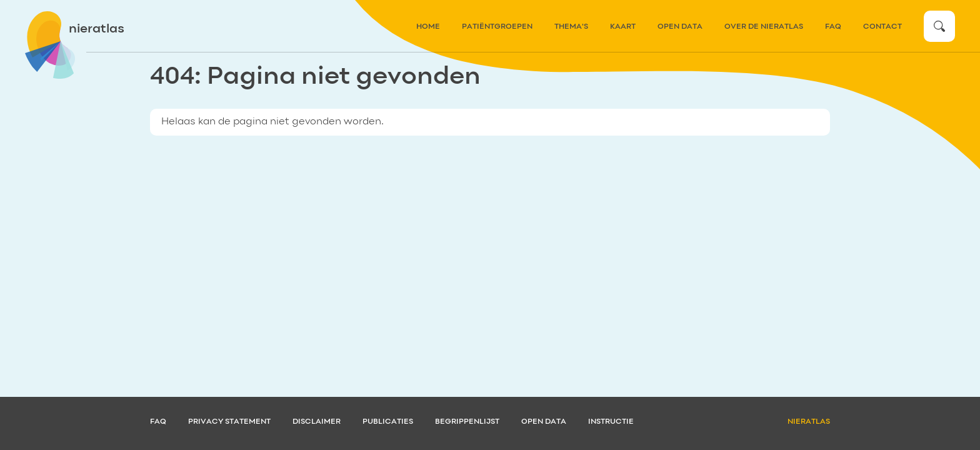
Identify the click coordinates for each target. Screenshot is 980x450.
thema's (571, 27)
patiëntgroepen (497, 27)
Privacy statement (229, 422)
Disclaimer (317, 422)
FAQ (833, 27)
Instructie (611, 422)
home (428, 27)
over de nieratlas (764, 27)
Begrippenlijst (467, 422)
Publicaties (388, 422)
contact (882, 27)
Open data (680, 27)
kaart (623, 27)
